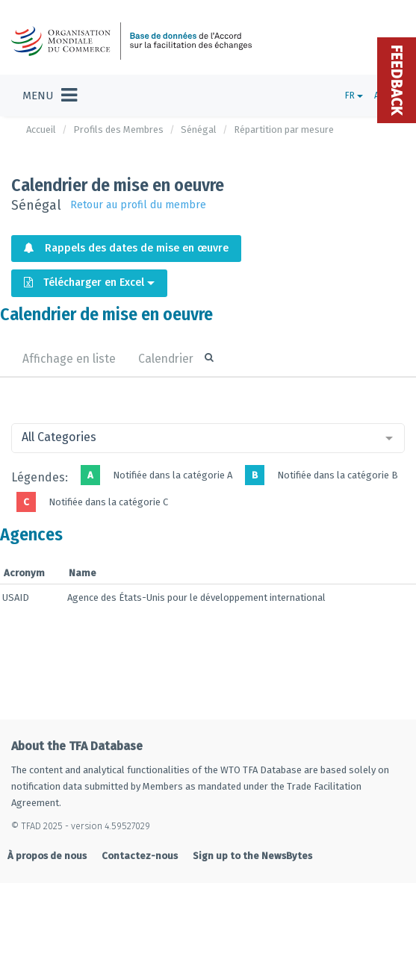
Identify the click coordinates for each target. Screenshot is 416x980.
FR (354, 96)
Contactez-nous (140, 856)
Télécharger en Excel (89, 283)
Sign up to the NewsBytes (252, 856)
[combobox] (208, 438)
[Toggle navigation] (50, 96)
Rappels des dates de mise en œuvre (126, 248)
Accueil (41, 129)
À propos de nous (47, 856)
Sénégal (199, 129)
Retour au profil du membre (138, 205)
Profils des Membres (118, 129)
